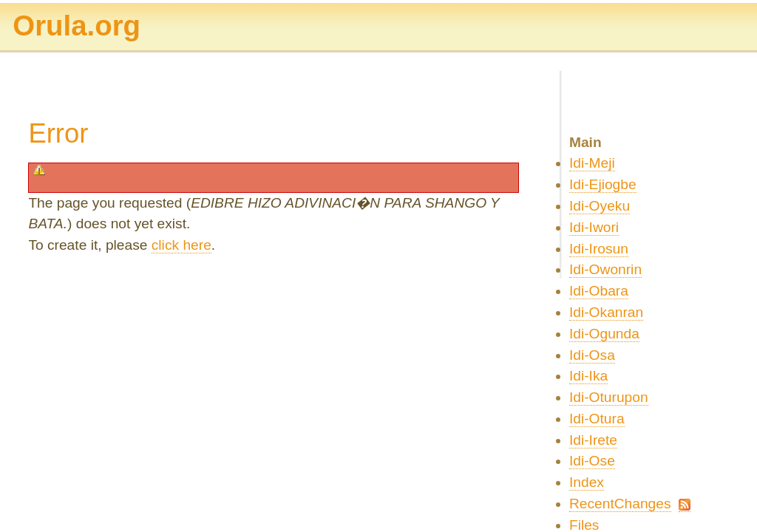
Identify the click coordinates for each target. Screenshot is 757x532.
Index (587, 482)
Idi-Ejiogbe (603, 184)
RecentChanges (620, 504)
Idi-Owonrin (605, 269)
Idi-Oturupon (609, 397)
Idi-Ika (588, 376)
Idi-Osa (592, 355)
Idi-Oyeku (600, 206)
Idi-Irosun (599, 249)
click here (181, 245)
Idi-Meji (592, 163)
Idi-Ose (592, 461)
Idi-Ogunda (604, 334)
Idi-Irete (593, 440)
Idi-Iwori (594, 227)
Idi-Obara (599, 291)
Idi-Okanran (606, 312)
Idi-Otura (597, 419)
